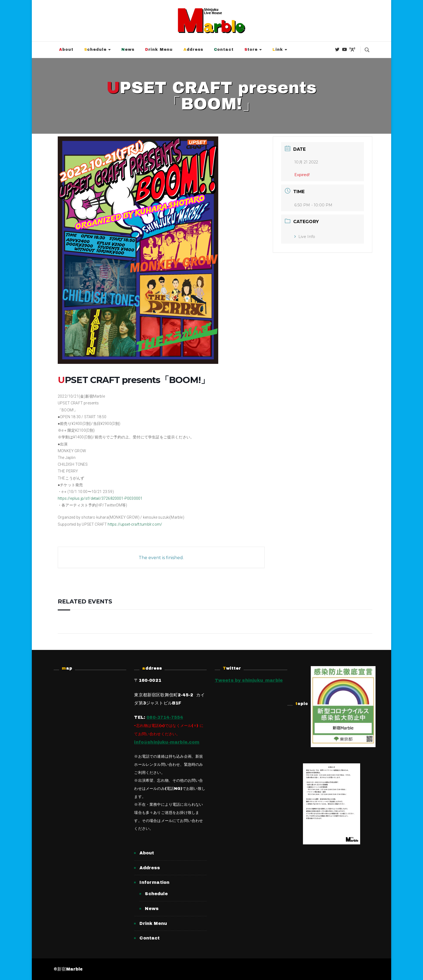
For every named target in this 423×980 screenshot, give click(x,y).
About (66, 50)
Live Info (305, 237)
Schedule (95, 50)
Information (154, 882)
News (128, 50)
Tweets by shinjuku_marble (249, 680)
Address (193, 50)
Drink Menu (159, 50)
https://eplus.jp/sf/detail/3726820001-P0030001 (100, 498)
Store (251, 50)
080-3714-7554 (165, 717)
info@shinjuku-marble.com (167, 742)
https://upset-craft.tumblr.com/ (135, 524)
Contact (224, 50)
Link (278, 50)
